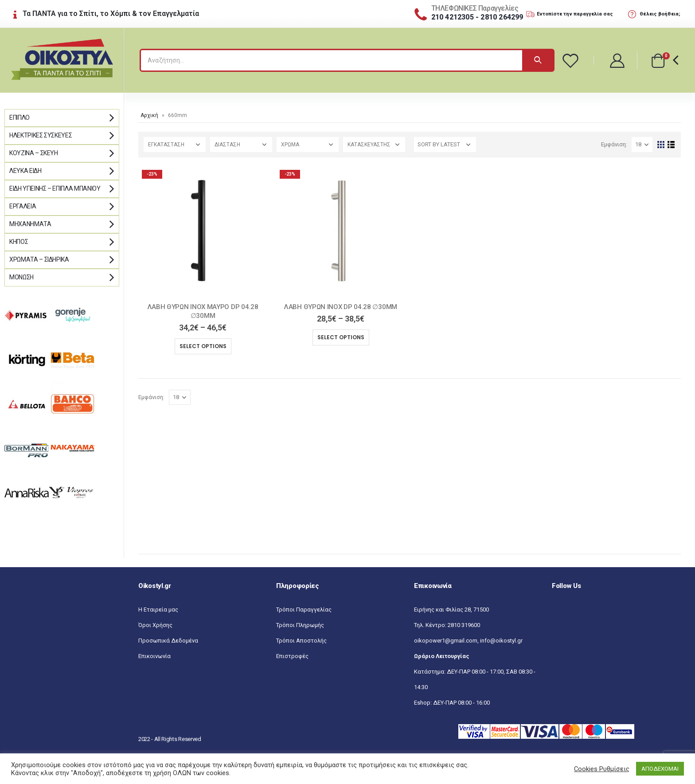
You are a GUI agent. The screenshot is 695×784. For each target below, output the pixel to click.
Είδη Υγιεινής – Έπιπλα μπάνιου (55, 188)
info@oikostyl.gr (501, 641)
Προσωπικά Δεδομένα (168, 641)
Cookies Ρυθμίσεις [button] (602, 769)
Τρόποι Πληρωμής (300, 625)
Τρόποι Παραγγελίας (304, 610)
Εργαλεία (23, 206)
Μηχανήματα (30, 224)
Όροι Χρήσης (155, 625)
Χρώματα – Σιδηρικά (39, 259)
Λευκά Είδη (25, 171)
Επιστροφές (292, 656)
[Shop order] (445, 145)
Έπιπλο (20, 118)
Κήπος (19, 242)
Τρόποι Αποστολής (301, 641)
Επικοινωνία (154, 656)
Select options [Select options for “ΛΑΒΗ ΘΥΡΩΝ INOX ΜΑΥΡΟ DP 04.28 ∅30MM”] (203, 346)
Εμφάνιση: (614, 144)
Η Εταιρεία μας (158, 610)
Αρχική (149, 115)
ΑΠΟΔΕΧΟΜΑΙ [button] (660, 769)
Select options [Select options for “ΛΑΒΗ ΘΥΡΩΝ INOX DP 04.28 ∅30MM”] (341, 337)
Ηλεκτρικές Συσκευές (41, 135)
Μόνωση (21, 277)
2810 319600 (464, 625)
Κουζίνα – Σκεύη (34, 153)
